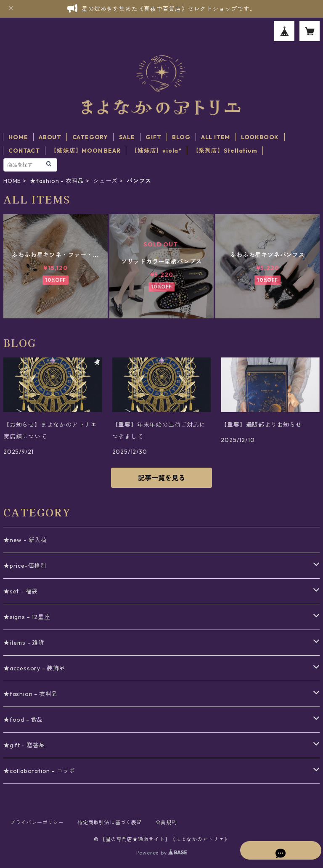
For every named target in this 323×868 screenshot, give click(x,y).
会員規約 (166, 822)
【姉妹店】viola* (156, 151)
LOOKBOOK (260, 137)
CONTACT (24, 151)
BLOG (181, 137)
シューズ (105, 181)
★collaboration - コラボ (39, 771)
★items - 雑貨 (24, 643)
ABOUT (50, 137)
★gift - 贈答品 (24, 745)
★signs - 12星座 (27, 617)
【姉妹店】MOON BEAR (85, 151)
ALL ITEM (216, 137)
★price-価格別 (25, 566)
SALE (127, 137)
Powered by (162, 853)
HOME (18, 137)
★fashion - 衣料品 (57, 181)
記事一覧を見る (161, 478)
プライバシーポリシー (37, 822)
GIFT (153, 137)
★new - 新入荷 (25, 540)
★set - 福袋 (21, 591)
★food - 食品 (23, 720)
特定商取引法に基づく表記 (110, 822)
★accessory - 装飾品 (34, 668)
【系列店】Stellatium (225, 151)
